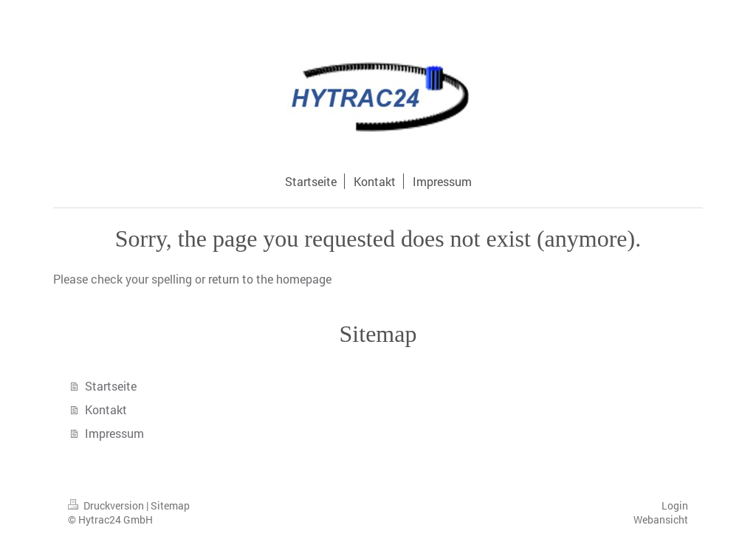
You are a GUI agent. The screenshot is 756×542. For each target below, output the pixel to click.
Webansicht (661, 519)
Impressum (114, 433)
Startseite (111, 386)
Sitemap (170, 505)
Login (675, 505)
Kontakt (106, 409)
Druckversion (107, 505)
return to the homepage (270, 279)
